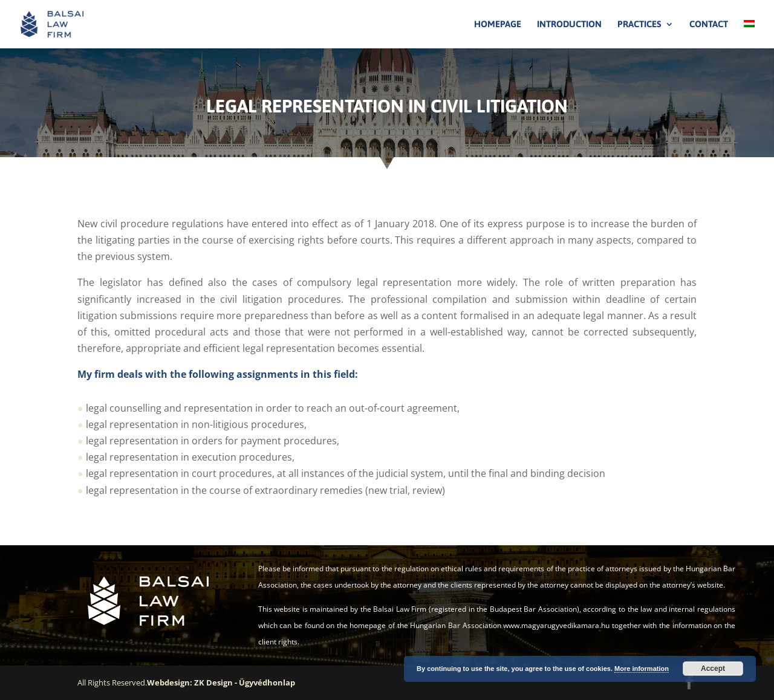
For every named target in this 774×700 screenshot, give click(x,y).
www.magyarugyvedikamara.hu (556, 625)
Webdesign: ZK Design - (193, 682)
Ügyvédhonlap (267, 682)
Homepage (498, 24)
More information (642, 669)
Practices (639, 24)
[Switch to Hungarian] (749, 34)
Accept (713, 669)
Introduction (569, 24)
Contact (709, 24)
